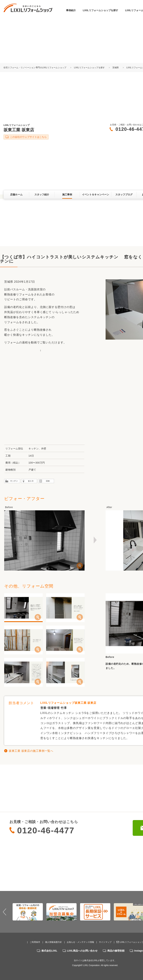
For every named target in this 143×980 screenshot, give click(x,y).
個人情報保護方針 (53, 942)
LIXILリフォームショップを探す (101, 10)
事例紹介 (71, 10)
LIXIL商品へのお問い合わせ (82, 951)
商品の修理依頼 (116, 951)
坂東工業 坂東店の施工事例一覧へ (31, 751)
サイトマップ (105, 942)
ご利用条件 (35, 942)
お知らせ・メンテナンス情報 (80, 942)
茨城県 (116, 68)
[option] (28, 912)
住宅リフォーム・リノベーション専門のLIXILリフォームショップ (35, 68)
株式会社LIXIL (49, 951)
